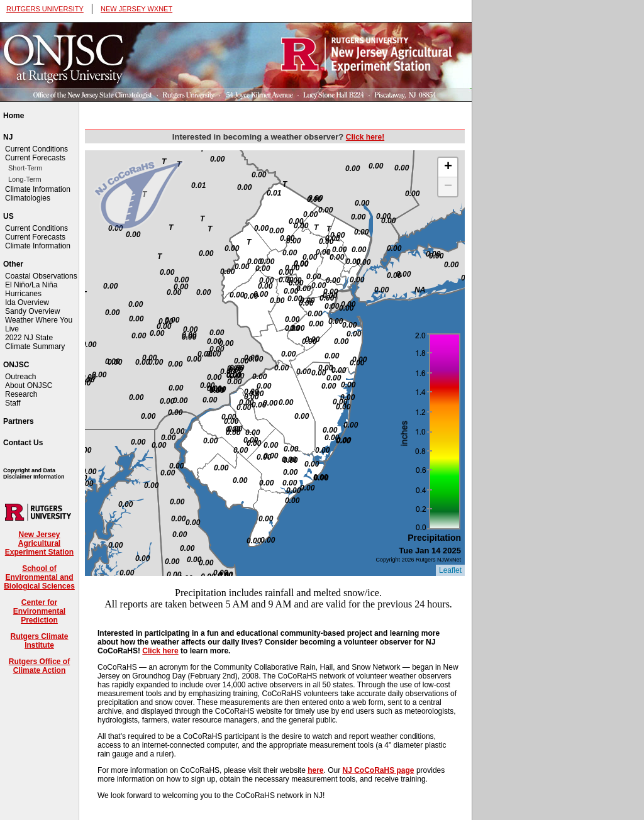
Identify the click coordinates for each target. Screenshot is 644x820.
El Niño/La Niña (31, 285)
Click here (160, 651)
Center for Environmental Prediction (39, 611)
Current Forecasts (35, 158)
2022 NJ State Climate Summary (35, 342)
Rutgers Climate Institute (39, 641)
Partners (19, 421)
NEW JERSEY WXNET (136, 9)
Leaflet (450, 570)
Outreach (20, 377)
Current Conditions (36, 149)
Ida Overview (27, 302)
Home (14, 116)
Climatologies (28, 198)
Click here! (365, 137)
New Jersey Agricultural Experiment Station (39, 543)
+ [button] (448, 167)
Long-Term (25, 179)
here (315, 770)
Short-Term (25, 168)
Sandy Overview (32, 311)
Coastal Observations (41, 276)
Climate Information (38, 189)
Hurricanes (23, 294)
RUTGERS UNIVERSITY (45, 9)
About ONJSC (29, 385)
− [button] (448, 187)
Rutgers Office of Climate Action (39, 666)
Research (21, 394)
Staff (13, 403)
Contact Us (23, 443)
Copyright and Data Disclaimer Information (34, 474)
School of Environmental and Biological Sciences (39, 577)
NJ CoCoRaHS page (379, 770)
